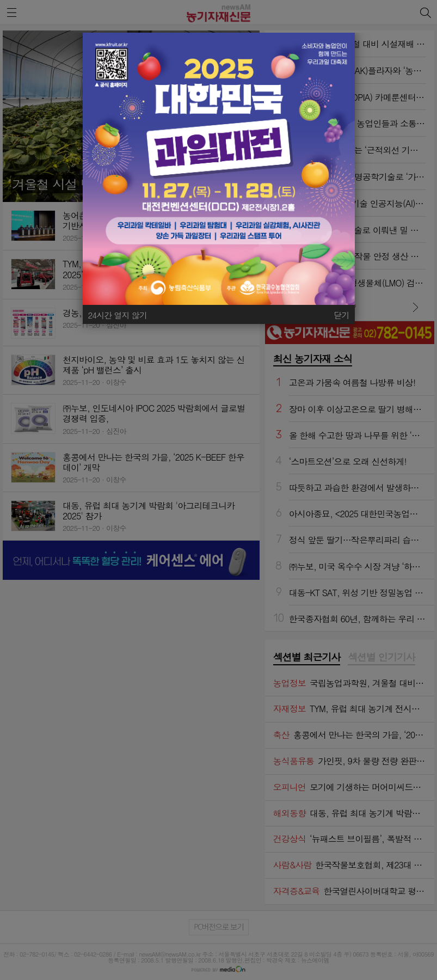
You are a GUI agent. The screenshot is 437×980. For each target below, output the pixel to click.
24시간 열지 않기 (118, 315)
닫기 (341, 315)
